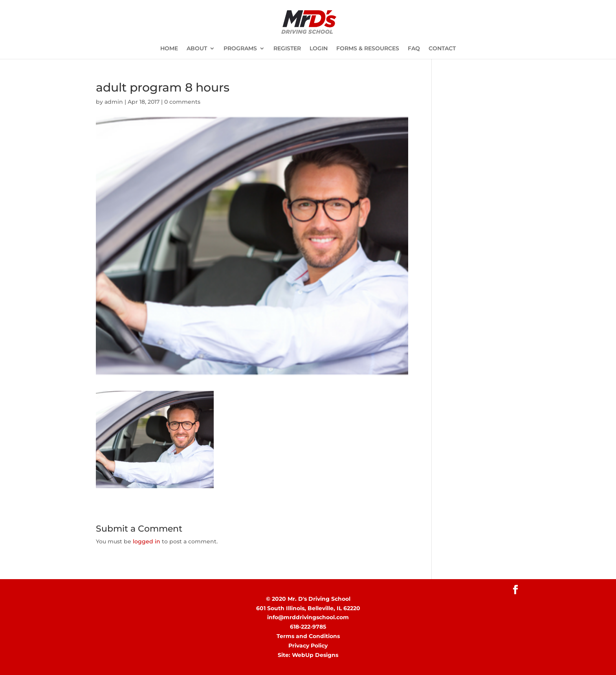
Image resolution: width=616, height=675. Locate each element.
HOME (169, 49)
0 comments (182, 102)
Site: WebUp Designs (308, 655)
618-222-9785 (308, 627)
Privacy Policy (308, 646)
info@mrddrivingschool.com (308, 617)
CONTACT (442, 49)
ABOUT (197, 49)
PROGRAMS (240, 49)
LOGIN (319, 49)
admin (114, 102)
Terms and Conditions (308, 636)
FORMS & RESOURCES (368, 49)
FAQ (414, 49)
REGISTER (287, 49)
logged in (147, 541)
